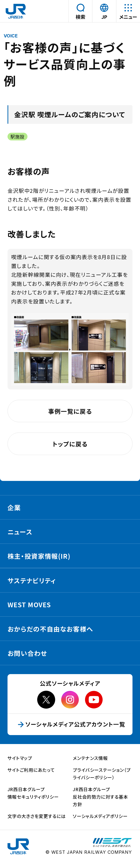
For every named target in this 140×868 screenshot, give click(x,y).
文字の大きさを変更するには (37, 816)
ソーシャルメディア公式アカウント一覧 (78, 724)
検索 (80, 17)
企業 (14, 507)
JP (105, 17)
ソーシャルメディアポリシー (100, 816)
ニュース (20, 532)
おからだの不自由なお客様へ (50, 629)
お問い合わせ (27, 653)
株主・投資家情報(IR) (39, 556)
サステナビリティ (32, 580)
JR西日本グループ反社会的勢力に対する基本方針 (100, 797)
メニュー (128, 17)
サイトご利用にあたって (31, 770)
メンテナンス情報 (90, 758)
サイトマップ (20, 758)
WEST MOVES (29, 605)
